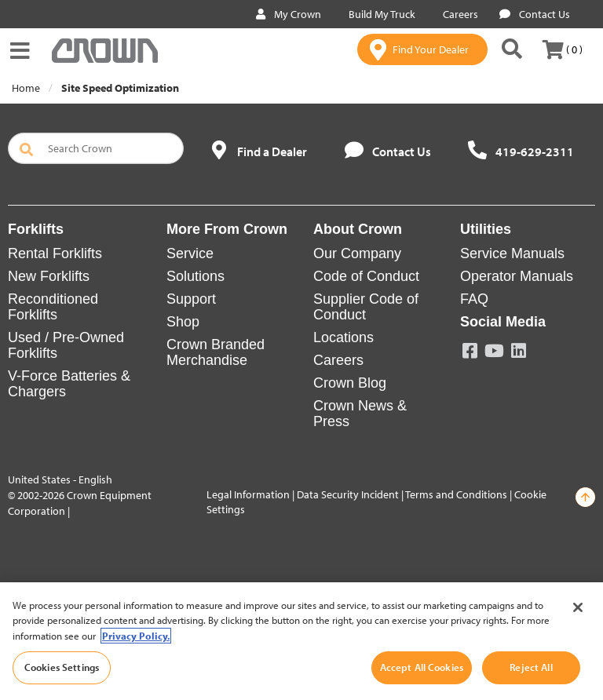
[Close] (578, 607)
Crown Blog (350, 383)
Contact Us (535, 14)
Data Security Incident (348, 494)
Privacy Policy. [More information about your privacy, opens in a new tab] (136, 636)
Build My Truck (379, 14)
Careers (457, 14)
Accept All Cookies (422, 667)
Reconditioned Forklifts (53, 307)
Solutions (196, 276)
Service (190, 253)
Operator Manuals (517, 276)
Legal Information (248, 494)
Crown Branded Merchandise (216, 352)
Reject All (531, 667)
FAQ (474, 299)
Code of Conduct (366, 276)
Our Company (357, 253)
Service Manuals (512, 253)
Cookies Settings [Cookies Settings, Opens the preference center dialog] (62, 667)
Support (191, 299)
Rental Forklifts (55, 253)
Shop (183, 322)
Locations (344, 337)
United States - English (60, 479)
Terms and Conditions (456, 494)
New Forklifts (49, 276)
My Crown (289, 14)
